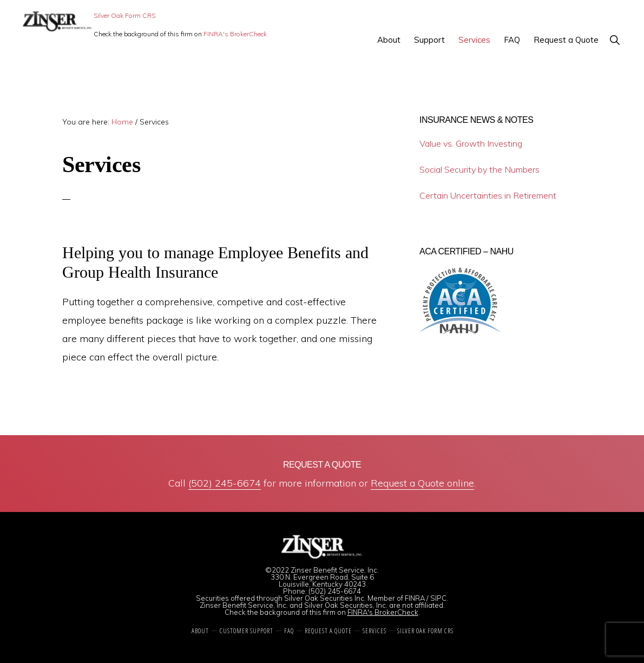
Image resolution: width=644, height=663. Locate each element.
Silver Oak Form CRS (124, 15)
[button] (615, 40)
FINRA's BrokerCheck (235, 34)
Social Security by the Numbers (479, 169)
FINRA (415, 598)
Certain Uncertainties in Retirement (488, 195)
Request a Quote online (422, 483)
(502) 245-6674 (225, 483)
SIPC (438, 598)
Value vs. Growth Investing (471, 143)
